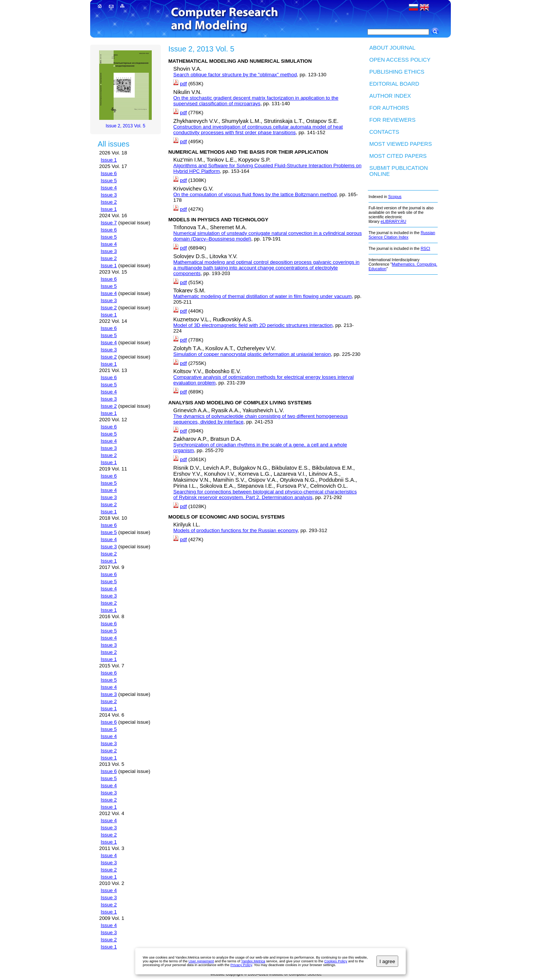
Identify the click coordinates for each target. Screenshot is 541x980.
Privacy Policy (241, 965)
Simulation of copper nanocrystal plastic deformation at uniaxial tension (252, 354)
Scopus (395, 197)
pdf (184, 84)
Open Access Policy (400, 60)
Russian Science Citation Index (402, 235)
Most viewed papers (400, 144)
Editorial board (394, 84)
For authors (389, 108)
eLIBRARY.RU (393, 221)
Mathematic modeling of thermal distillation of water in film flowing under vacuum (262, 296)
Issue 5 (109, 181)
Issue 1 (109, 160)
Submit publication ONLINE (399, 171)
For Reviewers (392, 120)
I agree (387, 961)
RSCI (425, 248)
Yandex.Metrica (253, 961)
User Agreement (201, 961)
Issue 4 (109, 188)
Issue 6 (109, 173)
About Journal (392, 48)
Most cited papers (398, 156)
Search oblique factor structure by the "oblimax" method (235, 75)
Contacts (384, 132)
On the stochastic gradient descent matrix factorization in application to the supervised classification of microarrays (256, 101)
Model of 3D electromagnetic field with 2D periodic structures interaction (253, 325)
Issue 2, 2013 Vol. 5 (125, 126)
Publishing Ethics (397, 72)
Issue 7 (109, 223)
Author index (390, 96)
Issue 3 (109, 195)
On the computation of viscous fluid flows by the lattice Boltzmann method (255, 194)
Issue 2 (109, 202)
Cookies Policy (336, 961)
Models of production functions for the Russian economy (235, 530)
